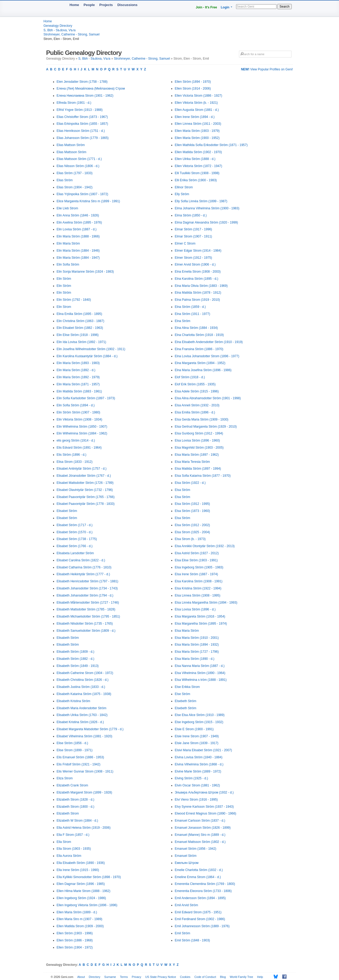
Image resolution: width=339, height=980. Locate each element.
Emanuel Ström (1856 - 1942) (196, 849)
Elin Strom (64, 307)
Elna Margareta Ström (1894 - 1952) (200, 363)
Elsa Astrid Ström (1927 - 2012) (197, 553)
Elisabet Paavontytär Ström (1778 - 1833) (86, 504)
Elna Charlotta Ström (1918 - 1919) (199, 335)
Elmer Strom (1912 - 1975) (194, 258)
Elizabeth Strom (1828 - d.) (75, 800)
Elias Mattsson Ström (72, 152)
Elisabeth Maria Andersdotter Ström (82, 708)
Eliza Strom (65, 778)
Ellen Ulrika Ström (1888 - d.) (195, 159)
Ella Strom (64, 842)
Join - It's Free (207, 7)
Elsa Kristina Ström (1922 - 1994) (198, 588)
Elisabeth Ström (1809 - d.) (75, 652)
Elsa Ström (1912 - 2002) (192, 525)
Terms (124, 977)
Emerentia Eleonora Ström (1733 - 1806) (203, 891)
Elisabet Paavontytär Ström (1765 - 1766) (86, 497)
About (81, 977)
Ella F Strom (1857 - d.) (73, 835)
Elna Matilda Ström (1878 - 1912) (198, 293)
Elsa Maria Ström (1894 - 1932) (197, 645)
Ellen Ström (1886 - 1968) (75, 940)
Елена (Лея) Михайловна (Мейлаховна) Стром (91, 89)
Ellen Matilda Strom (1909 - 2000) (80, 926)
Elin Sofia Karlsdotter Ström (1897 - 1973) (86, 398)
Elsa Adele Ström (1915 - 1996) (197, 391)
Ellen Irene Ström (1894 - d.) (195, 117)
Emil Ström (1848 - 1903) (192, 940)
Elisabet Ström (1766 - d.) (75, 546)
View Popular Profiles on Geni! (267, 69)
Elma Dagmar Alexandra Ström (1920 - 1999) (207, 222)
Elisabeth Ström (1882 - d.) (75, 659)
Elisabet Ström (67, 511)
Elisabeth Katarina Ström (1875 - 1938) (84, 694)
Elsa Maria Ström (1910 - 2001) (197, 638)
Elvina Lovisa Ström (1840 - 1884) (199, 757)
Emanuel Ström (186, 856)
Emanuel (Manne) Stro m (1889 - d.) (200, 835)
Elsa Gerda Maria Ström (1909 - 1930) (202, 419)
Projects (106, 5)
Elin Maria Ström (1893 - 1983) (78, 363)
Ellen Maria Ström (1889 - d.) (77, 912)
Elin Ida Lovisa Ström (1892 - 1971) (82, 342)
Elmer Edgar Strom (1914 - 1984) (198, 251)
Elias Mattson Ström (71, 145)
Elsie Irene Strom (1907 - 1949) (197, 736)
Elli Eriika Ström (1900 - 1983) (196, 180)
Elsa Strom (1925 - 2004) (192, 532)
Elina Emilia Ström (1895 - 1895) (79, 314)
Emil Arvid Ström (187, 905)
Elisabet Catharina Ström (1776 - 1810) (84, 567)
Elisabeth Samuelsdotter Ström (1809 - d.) (86, 631)
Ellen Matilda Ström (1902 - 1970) (198, 152)
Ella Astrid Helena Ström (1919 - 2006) (84, 828)
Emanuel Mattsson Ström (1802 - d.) (200, 842)
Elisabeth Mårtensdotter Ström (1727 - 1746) (88, 603)
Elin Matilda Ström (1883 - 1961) (79, 391)
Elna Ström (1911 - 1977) (193, 314)
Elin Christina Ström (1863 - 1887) (80, 321)
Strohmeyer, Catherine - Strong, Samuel (72, 34)
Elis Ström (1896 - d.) (72, 455)
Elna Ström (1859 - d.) (190, 307)
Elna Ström (183, 321)
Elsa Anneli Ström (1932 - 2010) (197, 405)
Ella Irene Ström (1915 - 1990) (78, 870)
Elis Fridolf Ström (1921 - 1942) (79, 764)
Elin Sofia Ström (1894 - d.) (76, 405)
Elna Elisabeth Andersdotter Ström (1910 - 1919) (209, 342)
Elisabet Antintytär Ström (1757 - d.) (82, 469)
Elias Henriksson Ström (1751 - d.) (81, 131)
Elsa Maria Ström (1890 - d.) (195, 659)
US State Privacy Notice (161, 977)
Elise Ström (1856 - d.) (72, 743)
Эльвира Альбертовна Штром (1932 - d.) (204, 792)
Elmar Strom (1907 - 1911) (194, 236)
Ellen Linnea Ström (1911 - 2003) (198, 124)
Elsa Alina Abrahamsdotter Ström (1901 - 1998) (208, 398)
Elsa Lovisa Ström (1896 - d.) (195, 609)
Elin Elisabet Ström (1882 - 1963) (80, 328)
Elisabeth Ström (68, 638)
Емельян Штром (187, 863)
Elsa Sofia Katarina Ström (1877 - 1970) (203, 476)
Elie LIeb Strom (67, 208)
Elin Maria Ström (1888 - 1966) (78, 236)
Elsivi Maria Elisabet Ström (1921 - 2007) (204, 750)
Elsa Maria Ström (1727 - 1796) (197, 652)
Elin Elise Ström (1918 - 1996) (78, 335)
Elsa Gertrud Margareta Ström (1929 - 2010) (206, 427)
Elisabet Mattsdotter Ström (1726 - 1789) (85, 483)
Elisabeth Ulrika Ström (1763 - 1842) (82, 715)
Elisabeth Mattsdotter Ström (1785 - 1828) (86, 609)
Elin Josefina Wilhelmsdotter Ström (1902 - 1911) (91, 349)
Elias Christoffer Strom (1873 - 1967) (82, 117)
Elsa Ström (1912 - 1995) (192, 504)
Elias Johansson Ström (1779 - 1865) (83, 138)
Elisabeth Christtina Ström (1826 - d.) (83, 680)
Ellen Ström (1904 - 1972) (75, 947)
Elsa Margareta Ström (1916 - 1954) (200, 616)
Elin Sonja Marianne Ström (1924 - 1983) (85, 272)
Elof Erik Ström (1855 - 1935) (195, 384)
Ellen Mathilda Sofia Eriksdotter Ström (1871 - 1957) (211, 145)
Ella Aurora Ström (69, 856)
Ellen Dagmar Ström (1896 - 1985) (81, 884)
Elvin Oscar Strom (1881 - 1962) (197, 785)
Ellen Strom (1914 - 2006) (193, 89)
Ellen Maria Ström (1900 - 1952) (197, 138)
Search (284, 7)
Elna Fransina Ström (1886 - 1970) (199, 349)
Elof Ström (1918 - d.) (190, 377)
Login (225, 7)
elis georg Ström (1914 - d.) (76, 440)
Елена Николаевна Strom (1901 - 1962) (85, 96)
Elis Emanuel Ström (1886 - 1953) (80, 757)
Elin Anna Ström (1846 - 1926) (78, 215)
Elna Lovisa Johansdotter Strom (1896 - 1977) (207, 356)
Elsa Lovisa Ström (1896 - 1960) (197, 440)
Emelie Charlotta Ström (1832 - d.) (199, 870)
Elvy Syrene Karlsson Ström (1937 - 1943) (204, 807)
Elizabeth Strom (68, 813)
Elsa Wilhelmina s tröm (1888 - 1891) (201, 680)
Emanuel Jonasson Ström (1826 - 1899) (203, 828)
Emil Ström (183, 933)
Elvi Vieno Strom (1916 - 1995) (196, 800)
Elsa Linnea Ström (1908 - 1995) (198, 595)
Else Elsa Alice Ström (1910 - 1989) (200, 715)
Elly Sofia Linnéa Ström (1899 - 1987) (201, 201)
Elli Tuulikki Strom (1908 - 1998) (197, 173)
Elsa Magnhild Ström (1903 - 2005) (199, 448)
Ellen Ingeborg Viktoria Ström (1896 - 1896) (87, 905)
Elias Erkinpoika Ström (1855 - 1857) (82, 124)
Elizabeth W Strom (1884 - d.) (77, 821)
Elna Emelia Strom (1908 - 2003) (198, 272)
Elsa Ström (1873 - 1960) (192, 511)
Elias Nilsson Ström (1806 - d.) (78, 166)
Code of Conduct (205, 977)
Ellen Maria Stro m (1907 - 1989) (80, 919)
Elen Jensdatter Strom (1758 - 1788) (82, 82)
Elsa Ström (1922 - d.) (190, 483)
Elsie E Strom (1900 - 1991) (194, 729)
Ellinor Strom (184, 187)
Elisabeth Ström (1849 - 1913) (78, 666)
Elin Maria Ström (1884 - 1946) (78, 251)
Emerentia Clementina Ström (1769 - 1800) (205, 884)
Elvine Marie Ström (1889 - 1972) (198, 771)
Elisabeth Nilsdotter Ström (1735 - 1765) (85, 624)
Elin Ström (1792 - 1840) (74, 300)
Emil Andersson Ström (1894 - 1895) (200, 898)
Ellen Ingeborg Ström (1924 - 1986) (81, 898)
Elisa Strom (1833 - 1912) (75, 462)
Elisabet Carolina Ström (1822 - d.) (81, 560)
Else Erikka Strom (187, 687)
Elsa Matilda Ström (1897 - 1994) (198, 469)
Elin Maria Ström (68, 243)
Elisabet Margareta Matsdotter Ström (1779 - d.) (90, 729)
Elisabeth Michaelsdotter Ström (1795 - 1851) (88, 616)
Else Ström (183, 694)
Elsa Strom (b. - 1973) (190, 539)
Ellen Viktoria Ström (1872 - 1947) (199, 166)
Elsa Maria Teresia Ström (192, 462)
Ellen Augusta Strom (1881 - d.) (197, 110)
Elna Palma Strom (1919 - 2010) (197, 300)
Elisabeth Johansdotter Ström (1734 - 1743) (87, 588)
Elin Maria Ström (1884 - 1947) (78, 258)
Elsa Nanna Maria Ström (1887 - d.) (200, 666)
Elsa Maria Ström (187, 631)
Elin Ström (64, 279)
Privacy (137, 977)
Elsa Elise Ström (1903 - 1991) (196, 560)
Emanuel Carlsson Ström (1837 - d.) (200, 821)
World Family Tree (241, 977)
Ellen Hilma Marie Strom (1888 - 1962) (84, 891)
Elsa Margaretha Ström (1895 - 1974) (201, 624)
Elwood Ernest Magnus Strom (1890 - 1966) (206, 813)
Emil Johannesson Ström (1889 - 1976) (202, 926)
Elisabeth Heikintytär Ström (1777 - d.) (83, 574)
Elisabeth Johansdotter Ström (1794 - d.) (85, 595)
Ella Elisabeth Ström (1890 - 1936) (81, 863)
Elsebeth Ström (186, 701)
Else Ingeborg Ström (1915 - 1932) (199, 722)
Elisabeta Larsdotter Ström (75, 553)
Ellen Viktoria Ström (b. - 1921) (196, 103)
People (89, 5)
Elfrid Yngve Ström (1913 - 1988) (80, 110)
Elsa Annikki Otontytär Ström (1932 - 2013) (205, 546)
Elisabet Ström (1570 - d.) (75, 532)
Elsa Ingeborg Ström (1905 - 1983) (199, 567)
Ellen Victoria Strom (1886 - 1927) (199, 96)
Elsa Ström (183, 490)
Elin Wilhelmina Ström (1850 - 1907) (82, 427)
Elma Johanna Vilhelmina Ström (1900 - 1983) (207, 208)
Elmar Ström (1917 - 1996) (194, 229)
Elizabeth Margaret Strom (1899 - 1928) (84, 792)
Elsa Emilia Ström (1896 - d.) (195, 412)
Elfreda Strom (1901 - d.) (74, 103)
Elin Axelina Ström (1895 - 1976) (79, 222)
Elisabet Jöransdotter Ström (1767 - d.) (84, 476)
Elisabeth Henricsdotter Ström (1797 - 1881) (88, 581)
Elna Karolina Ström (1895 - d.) (197, 279)
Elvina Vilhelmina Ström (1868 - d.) (199, 764)
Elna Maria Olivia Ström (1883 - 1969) (201, 286)
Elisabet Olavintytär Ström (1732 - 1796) (85, 490)
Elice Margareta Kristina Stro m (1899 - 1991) (88, 201)
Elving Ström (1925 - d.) (192, 778)
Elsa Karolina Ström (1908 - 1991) (199, 581)
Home (74, 5)
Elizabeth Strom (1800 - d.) (75, 807)
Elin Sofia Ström (68, 265)
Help (260, 977)
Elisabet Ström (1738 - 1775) (77, 539)
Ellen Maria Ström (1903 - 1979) (197, 131)
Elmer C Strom (185, 243)
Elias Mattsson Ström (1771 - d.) (79, 159)
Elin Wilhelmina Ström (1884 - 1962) (82, 433)
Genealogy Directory (58, 26)
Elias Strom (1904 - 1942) (75, 187)
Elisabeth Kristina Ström (74, 701)
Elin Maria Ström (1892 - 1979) (78, 377)
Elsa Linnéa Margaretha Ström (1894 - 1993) (206, 603)
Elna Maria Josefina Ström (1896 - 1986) (203, 370)
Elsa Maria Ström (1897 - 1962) (197, 455)
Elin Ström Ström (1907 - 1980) (79, 412)
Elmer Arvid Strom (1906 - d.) (195, 265)
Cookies (185, 977)
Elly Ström (182, 194)
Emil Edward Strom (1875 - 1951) (198, 912)
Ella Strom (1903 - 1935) (74, 849)
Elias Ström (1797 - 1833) (75, 173)
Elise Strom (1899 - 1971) (75, 750)
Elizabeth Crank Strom (72, 785)
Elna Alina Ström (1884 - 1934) (196, 328)
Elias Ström (65, 180)
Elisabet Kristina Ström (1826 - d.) (80, 722)
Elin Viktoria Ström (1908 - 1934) (80, 419)
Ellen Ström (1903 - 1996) (75, 933)
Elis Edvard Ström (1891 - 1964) (79, 448)
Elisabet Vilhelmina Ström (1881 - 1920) (85, 736)
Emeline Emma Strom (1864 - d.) (198, 877)
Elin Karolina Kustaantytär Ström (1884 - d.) (87, 356)
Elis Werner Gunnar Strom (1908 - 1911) (85, 771)
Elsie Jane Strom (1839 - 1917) (197, 743)
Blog (223, 977)
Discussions (127, 5)
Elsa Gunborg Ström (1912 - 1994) (199, 433)
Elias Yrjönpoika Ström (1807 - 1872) (83, 194)
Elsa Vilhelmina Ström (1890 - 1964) (200, 673)
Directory (95, 977)
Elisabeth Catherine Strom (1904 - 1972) (85, 673)
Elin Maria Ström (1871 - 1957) (78, 384)
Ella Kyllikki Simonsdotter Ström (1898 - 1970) (89, 877)
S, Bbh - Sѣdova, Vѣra (60, 30)
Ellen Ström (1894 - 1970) (193, 82)
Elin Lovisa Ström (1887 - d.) (77, 229)
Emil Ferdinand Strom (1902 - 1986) (200, 919)
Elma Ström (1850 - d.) (191, 215)
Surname (110, 977)
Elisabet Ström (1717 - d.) (75, 525)
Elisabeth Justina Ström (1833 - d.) (81, 687)
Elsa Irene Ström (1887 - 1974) (197, 574)
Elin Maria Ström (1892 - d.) (76, 370)
